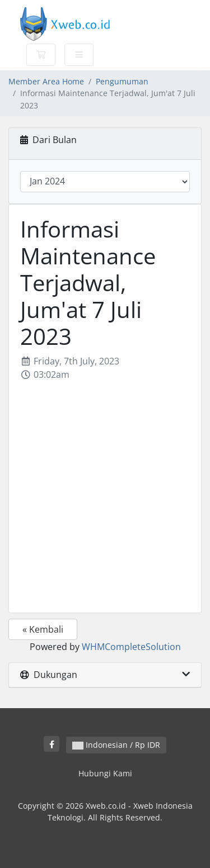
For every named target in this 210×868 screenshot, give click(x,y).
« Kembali (43, 629)
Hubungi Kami (105, 773)
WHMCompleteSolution (131, 647)
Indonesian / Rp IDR (116, 745)
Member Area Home (46, 81)
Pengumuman (122, 81)
